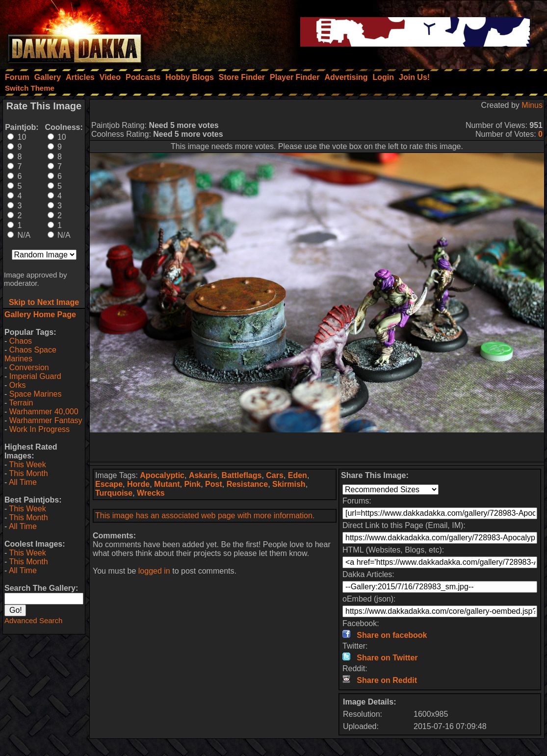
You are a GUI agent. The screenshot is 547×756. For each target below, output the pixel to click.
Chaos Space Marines (30, 354)
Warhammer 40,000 (44, 412)
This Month (28, 473)
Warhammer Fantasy (46, 420)
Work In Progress (39, 429)
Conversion (29, 367)
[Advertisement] (317, 447)
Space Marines (36, 394)
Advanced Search (33, 620)
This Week (27, 465)
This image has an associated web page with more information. (205, 516)
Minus (532, 105)
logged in (154, 571)
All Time (23, 482)
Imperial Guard (35, 376)
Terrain (21, 403)
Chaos (21, 341)
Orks (18, 385)
